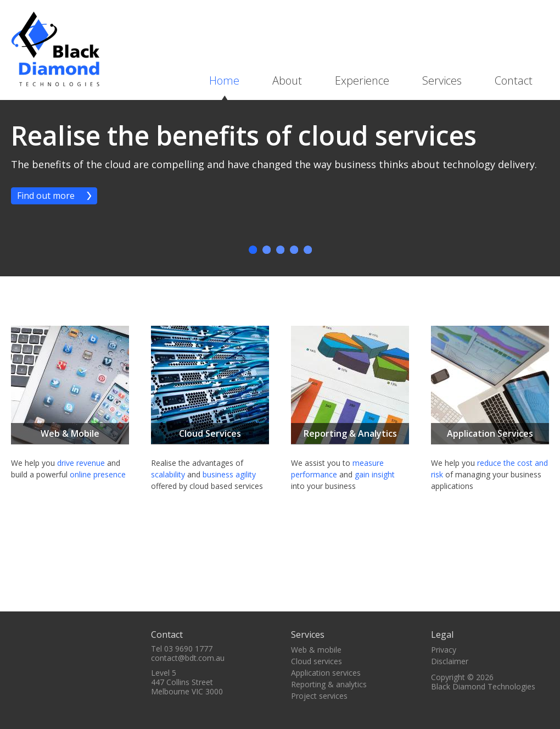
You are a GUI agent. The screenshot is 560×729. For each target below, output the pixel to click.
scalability (168, 474)
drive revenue (81, 463)
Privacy (444, 650)
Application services (326, 673)
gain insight (375, 474)
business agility (229, 474)
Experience (362, 80)
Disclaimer (450, 661)
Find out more (46, 196)
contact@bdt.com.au (188, 658)
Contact (514, 80)
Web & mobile (316, 650)
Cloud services (317, 661)
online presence (98, 474)
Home (224, 80)
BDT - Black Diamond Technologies (55, 49)
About (287, 80)
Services (442, 80)
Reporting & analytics (329, 684)
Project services (319, 696)
